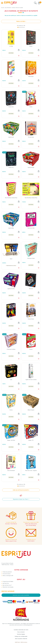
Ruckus (11, 410)
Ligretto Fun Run (11, 289)
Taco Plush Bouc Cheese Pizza (31, 198)
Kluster (31, 46)
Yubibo (11, 77)
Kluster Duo (11, 107)
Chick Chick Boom (11, 471)
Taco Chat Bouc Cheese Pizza (11, 198)
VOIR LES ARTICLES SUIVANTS (21, 490)
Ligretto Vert (11, 137)
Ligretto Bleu (11, 228)
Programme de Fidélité (8, 581)
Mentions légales (21, 634)
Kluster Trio (11, 167)
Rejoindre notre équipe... (8, 587)
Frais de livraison (6, 574)
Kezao (11, 319)
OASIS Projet (17, 642)
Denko (31, 107)
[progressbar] (21, 27)
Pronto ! (31, 349)
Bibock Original (31, 410)
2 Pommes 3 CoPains (11, 349)
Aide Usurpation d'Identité (21, 639)
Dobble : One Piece (11, 440)
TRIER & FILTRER (21, 21)
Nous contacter (21, 632)
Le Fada (11, 46)
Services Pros (6, 583)
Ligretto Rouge (31, 167)
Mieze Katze (31, 77)
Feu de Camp (31, 137)
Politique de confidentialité (21, 636)
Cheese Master (31, 319)
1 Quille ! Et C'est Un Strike (31, 380)
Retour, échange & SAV (8, 576)
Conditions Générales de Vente (21, 630)
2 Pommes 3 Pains (31, 258)
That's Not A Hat (31, 228)
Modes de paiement (7, 572)
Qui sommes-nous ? (7, 585)
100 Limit (31, 289)
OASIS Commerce (24, 642)
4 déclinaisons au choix (11, 266)
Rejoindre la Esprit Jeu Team (21, 499)
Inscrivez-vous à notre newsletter (21, 595)
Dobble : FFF (31, 440)
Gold (11, 380)
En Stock (11, 53)
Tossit (11, 259)
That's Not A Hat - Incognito (31, 471)
